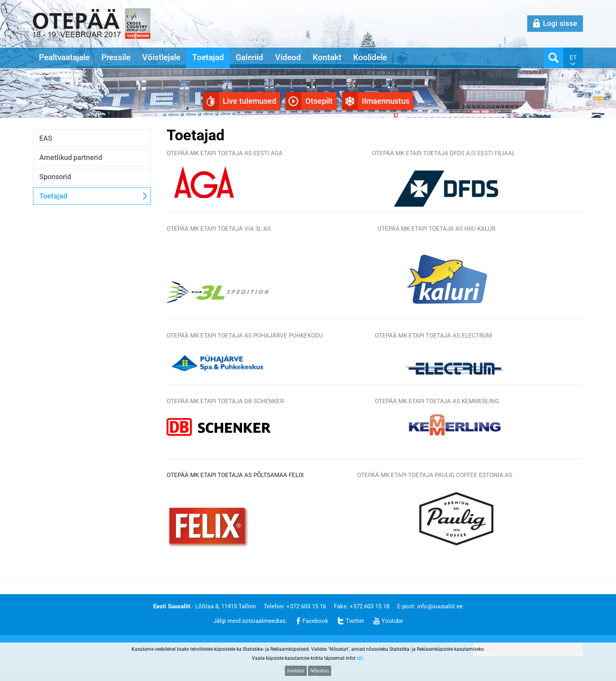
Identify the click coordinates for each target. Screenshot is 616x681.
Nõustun (320, 671)
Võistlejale (161, 57)
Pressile (116, 57)
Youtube (392, 621)
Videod (288, 57)
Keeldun (296, 671)
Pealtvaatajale (64, 57)
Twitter (355, 621)
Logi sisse (560, 23)
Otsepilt (319, 101)
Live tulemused (249, 101)
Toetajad (208, 57)
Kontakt (327, 57)
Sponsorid (55, 177)
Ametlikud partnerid (71, 157)
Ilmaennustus (386, 101)
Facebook (315, 621)
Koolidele (370, 57)
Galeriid (249, 57)
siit (360, 658)
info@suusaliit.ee (440, 606)
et (573, 58)
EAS (46, 138)
